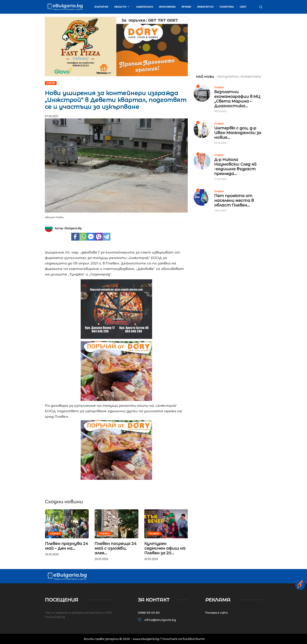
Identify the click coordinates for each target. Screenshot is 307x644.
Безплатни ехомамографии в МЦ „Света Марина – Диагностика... (237, 99)
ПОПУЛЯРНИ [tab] (228, 77)
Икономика (167, 7)
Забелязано (144, 7)
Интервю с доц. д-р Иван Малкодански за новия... (238, 133)
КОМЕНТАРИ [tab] (250, 77)
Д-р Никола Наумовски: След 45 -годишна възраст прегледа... (235, 167)
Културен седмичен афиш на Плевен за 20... (165, 548)
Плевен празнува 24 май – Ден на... (67, 546)
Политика (227, 7)
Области (122, 7)
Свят (243, 7)
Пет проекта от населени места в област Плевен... (234, 200)
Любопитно (205, 7)
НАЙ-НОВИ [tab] (204, 77)
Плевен (55, 534)
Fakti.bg (60, 617)
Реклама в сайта (217, 613)
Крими (186, 7)
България (101, 7)
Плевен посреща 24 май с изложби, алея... (116, 548)
